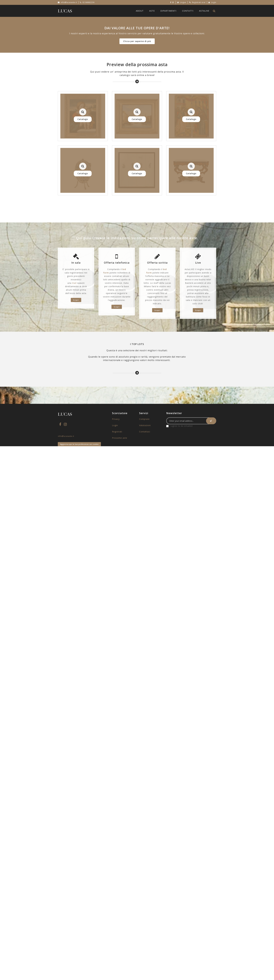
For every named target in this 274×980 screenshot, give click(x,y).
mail (74, 283)
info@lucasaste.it (69, 2)
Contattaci (145, 432)
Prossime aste (120, 438)
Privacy (116, 419)
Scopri (76, 300)
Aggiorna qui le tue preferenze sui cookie (79, 444)
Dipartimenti (168, 11)
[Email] (191, 421)
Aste (152, 11)
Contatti (188, 11)
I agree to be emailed (181, 426)
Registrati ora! (197, 2)
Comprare (144, 419)
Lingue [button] (182, 2)
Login (212, 2)
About (140, 11)
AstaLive (204, 11)
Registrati (117, 432)
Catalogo (83, 119)
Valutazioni (145, 425)
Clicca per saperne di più (137, 41)
